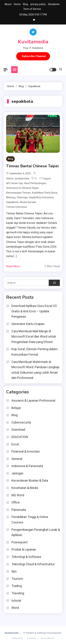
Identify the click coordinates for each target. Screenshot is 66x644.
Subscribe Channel (34, 56)
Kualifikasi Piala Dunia (45, 193)
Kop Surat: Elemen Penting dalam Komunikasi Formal (34, 352)
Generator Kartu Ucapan (28, 324)
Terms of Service (47, 638)
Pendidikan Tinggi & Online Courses (30, 520)
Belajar (16, 408)
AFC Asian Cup (14, 183)
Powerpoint (19, 542)
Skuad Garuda (28, 202)
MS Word (18, 495)
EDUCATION (20, 437)
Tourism (17, 579)
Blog (26, 4)
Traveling (18, 593)
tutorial (16, 601)
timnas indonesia (17, 207)
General (17, 459)
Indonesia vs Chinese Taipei (22, 188)
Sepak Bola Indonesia (41, 197)
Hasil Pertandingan (35, 183)
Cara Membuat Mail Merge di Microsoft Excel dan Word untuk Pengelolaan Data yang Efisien (34, 337)
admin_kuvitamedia (18, 178)
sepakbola (12, 202)
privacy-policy (38, 4)
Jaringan (17, 473)
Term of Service (32, 9)
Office (16, 502)
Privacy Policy (17, 638)
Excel (15, 444)
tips (14, 571)
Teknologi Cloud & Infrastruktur (33, 564)
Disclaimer (54, 4)
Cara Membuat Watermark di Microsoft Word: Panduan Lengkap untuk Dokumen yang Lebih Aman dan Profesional (35, 370)
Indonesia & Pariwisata (27, 466)
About (8, 4)
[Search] (54, 283)
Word (15, 608)
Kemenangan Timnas (18, 193)
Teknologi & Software (26, 557)
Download (18, 430)
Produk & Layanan (24, 549)
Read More (13, 266)
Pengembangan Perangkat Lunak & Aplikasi (36, 532)
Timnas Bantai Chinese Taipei (32, 166)
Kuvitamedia (33, 42)
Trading (17, 586)
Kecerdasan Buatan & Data (30, 480)
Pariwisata (19, 510)
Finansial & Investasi (26, 451)
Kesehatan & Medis (25, 488)
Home (17, 4)
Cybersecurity (21, 422)
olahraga (22, 197)
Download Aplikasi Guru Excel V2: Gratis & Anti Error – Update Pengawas (34, 311)
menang (11, 197)
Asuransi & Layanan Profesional (33, 400)
